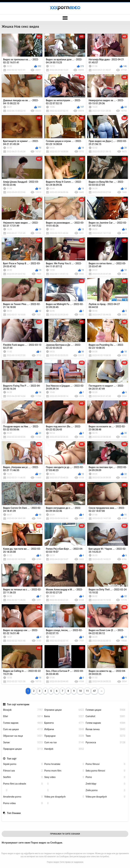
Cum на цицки (23, 729)
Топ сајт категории (18, 704)
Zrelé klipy (105, 784)
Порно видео (53, 862)
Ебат (23, 716)
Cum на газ (64, 743)
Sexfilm (23, 777)
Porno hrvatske (64, 764)
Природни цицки (23, 749)
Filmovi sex (23, 771)
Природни (64, 736)
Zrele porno (105, 790)
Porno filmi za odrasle (23, 784)
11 (88, 691)
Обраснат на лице (23, 736)
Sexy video (64, 777)
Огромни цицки (64, 710)
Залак (23, 743)
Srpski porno (23, 764)
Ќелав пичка (105, 729)
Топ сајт (12, 759)
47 (94, 691)
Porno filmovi (105, 764)
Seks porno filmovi (105, 771)
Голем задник (23, 723)
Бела (64, 716)
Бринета (64, 723)
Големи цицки (105, 710)
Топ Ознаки (14, 813)
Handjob (64, 749)
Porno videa (23, 803)
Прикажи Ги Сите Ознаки (65, 834)
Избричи (64, 729)
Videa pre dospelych (64, 797)
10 (80, 691)
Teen (105, 736)
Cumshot (105, 716)
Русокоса (105, 743)
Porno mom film (64, 771)
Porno (105, 777)
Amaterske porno (23, 797)
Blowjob (23, 710)
